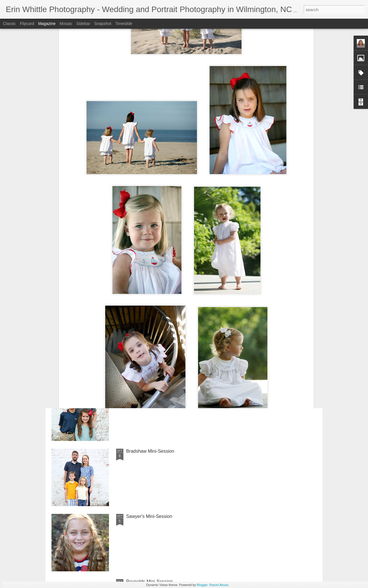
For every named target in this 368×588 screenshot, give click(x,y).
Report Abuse (219, 585)
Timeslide (124, 24)
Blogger (202, 585)
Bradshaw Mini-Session (150, 451)
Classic (9, 24)
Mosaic (66, 24)
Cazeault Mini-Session (149, 386)
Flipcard (27, 24)
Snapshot (103, 24)
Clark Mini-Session (145, 321)
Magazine (47, 24)
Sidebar (83, 24)
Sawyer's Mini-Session (149, 516)
